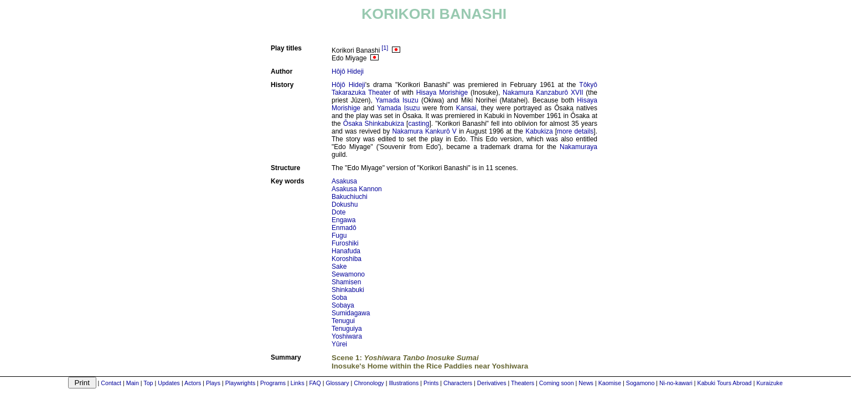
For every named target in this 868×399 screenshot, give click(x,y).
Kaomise (610, 383)
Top (148, 383)
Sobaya (343, 305)
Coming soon (557, 383)
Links (298, 383)
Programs (273, 383)
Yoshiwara (347, 336)
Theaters (523, 383)
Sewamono (348, 274)
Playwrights (240, 383)
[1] (385, 48)
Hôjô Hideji (348, 71)
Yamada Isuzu (397, 100)
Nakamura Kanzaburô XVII (543, 93)
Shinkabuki (348, 290)
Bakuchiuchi (350, 197)
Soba (339, 298)
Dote (339, 212)
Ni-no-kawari (676, 383)
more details (575, 131)
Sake (339, 267)
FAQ (315, 383)
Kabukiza (539, 131)
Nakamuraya (578, 147)
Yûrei (339, 344)
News (586, 383)
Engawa (343, 220)
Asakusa (344, 181)
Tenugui (343, 321)
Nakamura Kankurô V (424, 131)
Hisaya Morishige (442, 93)
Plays (213, 383)
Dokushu (345, 204)
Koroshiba (347, 259)
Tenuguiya (347, 329)
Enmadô (344, 228)
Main (133, 383)
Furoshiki (345, 243)
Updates (169, 383)
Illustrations (404, 383)
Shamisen (346, 282)
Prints (431, 383)
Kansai (466, 108)
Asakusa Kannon (357, 189)
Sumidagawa (351, 313)
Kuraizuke (769, 383)
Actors (193, 383)
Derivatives (492, 383)
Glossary (337, 383)
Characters (458, 383)
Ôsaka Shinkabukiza (374, 124)
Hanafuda (346, 251)
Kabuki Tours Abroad (725, 383)
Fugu (339, 236)
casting (418, 124)
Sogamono (640, 383)
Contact (111, 383)
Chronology (369, 383)
